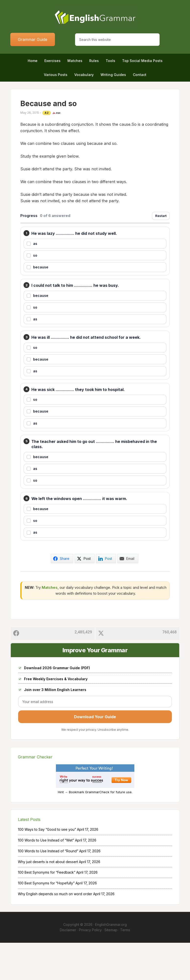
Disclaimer (68, 967)
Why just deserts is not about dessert (48, 899)
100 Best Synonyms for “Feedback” (47, 910)
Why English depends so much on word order (55, 931)
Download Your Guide (95, 754)
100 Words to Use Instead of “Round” (48, 888)
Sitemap (111, 967)
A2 (47, 113)
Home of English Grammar (95, 17)
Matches (50, 624)
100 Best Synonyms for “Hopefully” (46, 920)
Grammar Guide (33, 39)
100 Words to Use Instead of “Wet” (46, 877)
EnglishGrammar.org (111, 961)
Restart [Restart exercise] (161, 216)
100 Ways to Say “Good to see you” (47, 867)
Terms (125, 967)
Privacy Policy (90, 967)
